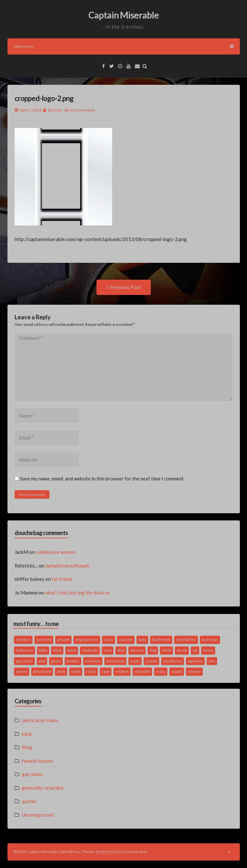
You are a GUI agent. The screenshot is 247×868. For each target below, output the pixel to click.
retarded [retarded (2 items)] (142, 671)
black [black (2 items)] (72, 650)
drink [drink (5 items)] (166, 650)
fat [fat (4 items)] (195, 650)
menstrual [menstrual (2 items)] (115, 661)
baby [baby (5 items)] (142, 639)
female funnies (38, 761)
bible (27, 734)
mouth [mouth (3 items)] (151, 661)
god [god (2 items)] (42, 661)
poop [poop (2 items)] (61, 671)
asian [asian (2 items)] (109, 639)
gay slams (32, 774)
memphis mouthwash (67, 566)
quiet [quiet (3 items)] (76, 671)
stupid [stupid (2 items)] (177, 671)
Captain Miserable (124, 15)
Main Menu (124, 46)
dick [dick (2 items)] (121, 650)
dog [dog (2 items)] (153, 650)
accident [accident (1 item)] (44, 639)
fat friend (62, 579)
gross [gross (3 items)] (56, 661)
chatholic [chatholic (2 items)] (90, 650)
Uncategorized (38, 815)
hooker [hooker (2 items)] (73, 661)
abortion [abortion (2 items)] (23, 639)
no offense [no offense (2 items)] (173, 661)
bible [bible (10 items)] (43, 650)
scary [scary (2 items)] (161, 671)
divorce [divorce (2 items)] (137, 650)
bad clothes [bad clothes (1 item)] (186, 639)
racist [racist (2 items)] (91, 671)
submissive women (56, 552)
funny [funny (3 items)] (208, 650)
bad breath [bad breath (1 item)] (161, 639)
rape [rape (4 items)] (106, 671)
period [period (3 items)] (22, 671)
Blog (27, 747)
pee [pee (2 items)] (212, 661)
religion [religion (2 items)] (122, 671)
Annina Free (107, 852)
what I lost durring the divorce (77, 593)
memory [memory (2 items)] (93, 661)
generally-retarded (42, 788)
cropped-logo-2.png (44, 98)
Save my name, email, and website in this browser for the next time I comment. (102, 479)
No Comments (82, 110)
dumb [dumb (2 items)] (182, 650)
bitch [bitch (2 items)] (57, 650)
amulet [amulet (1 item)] (63, 639)
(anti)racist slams (40, 720)
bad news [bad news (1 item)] (210, 639)
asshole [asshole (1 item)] (126, 639)
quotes (29, 801)
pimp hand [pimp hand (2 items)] (42, 671)
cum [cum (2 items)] (108, 650)
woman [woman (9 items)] (194, 671)
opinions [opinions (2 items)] (195, 661)
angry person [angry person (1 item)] (87, 639)
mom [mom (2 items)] (135, 661)
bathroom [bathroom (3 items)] (25, 650)
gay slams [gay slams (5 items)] (24, 661)
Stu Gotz (55, 110)
